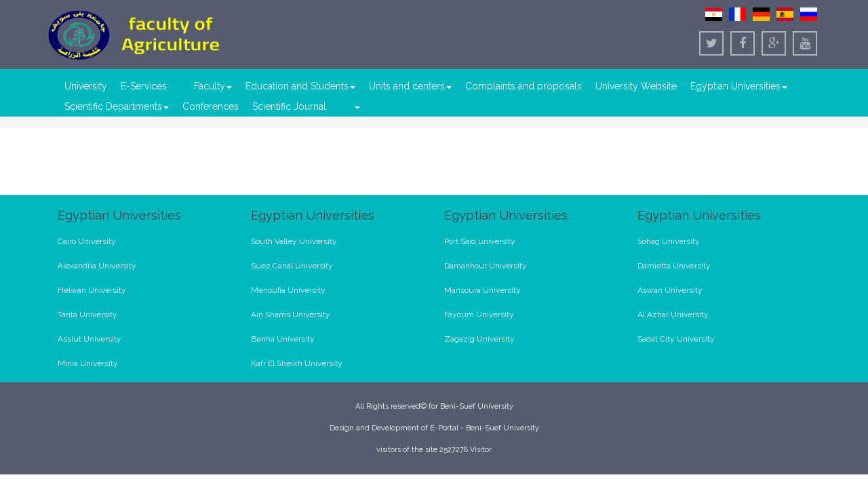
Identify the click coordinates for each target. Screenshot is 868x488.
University (86, 86)
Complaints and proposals (524, 86)
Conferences (211, 106)
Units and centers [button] (410, 86)
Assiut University (90, 339)
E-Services (144, 86)
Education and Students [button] (300, 86)
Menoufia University (288, 290)
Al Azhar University (673, 314)
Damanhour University (486, 266)
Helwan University (92, 290)
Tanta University (87, 314)
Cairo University (87, 241)
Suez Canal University (292, 266)
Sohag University (669, 241)
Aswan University (670, 290)
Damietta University (674, 266)
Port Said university (480, 241)
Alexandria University (97, 266)
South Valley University (294, 241)
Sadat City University (676, 339)
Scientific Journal (289, 106)
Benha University (283, 339)
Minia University (88, 363)
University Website (636, 86)
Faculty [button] (213, 86)
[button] (357, 106)
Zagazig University (479, 339)
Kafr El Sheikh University (297, 363)
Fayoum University (479, 314)
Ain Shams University (291, 314)
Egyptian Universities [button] (739, 86)
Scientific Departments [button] (117, 106)
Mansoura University (482, 290)
